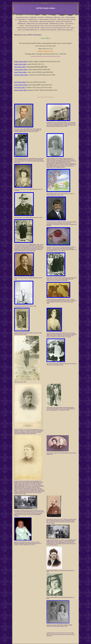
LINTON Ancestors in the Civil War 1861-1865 (28, 28)
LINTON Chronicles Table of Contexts (34, 26)
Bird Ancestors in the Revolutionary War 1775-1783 (58, 26)
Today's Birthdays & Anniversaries (48, 20)
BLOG (63, 18)
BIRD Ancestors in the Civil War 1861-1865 (38, 24)
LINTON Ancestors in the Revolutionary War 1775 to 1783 (55, 28)
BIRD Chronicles (23, 22)
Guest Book (41, 18)
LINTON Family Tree (33, 20)
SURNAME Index (22, 24)
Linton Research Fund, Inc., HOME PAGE (26, 18)
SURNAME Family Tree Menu (57, 24)
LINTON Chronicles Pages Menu (48, 30)
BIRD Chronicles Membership (47, 22)
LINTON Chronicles (33, 22)
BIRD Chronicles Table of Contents (67, 20)
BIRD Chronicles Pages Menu (65, 30)
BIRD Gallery (57, 18)
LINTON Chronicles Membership (64, 22)
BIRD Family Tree (23, 20)
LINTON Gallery (49, 18)
